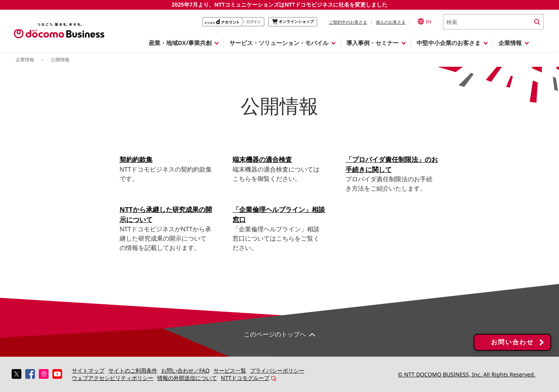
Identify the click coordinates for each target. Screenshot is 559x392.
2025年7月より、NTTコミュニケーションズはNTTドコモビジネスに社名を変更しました (279, 4)
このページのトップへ (275, 334)
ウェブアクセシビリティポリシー (113, 378)
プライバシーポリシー (277, 370)
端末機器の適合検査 (262, 159)
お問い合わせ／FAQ (185, 370)
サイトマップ (88, 370)
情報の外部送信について (187, 378)
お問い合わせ (512, 342)
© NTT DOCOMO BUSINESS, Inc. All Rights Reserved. (467, 374)
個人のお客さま (391, 22)
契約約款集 (136, 159)
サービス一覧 (230, 370)
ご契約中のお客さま (348, 22)
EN (424, 21)
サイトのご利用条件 (133, 370)
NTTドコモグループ (245, 378)
